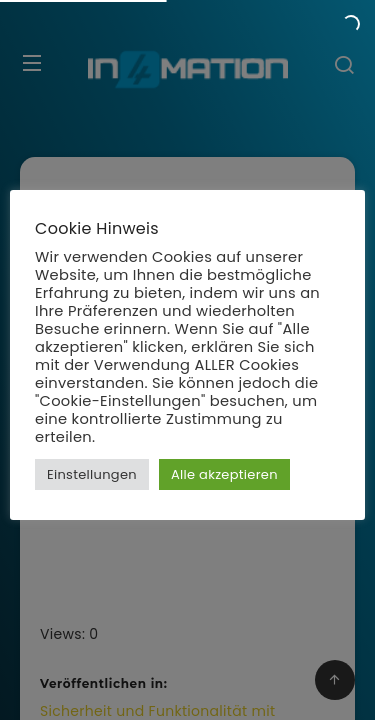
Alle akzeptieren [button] (224, 474)
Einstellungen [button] (92, 474)
